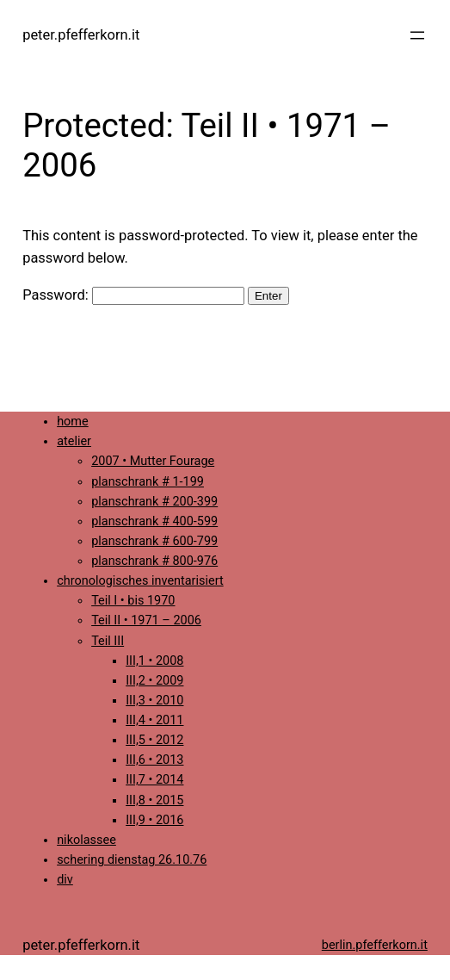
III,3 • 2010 (154, 701)
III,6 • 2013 (154, 760)
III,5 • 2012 (154, 740)
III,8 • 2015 (154, 800)
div (65, 880)
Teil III (108, 641)
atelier (74, 441)
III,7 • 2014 (154, 780)
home (73, 422)
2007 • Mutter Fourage (153, 461)
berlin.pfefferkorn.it (375, 945)
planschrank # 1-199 (148, 482)
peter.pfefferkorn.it (81, 35)
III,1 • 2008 (154, 661)
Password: (133, 295)
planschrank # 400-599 (154, 521)
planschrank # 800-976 (154, 561)
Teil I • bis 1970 (133, 601)
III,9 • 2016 (154, 820)
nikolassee (86, 840)
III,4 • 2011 (154, 720)
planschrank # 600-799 (154, 541)
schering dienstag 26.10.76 (132, 860)
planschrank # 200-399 (154, 502)
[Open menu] (417, 35)
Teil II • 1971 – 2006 (146, 620)
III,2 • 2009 (154, 681)
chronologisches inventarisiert (140, 581)
